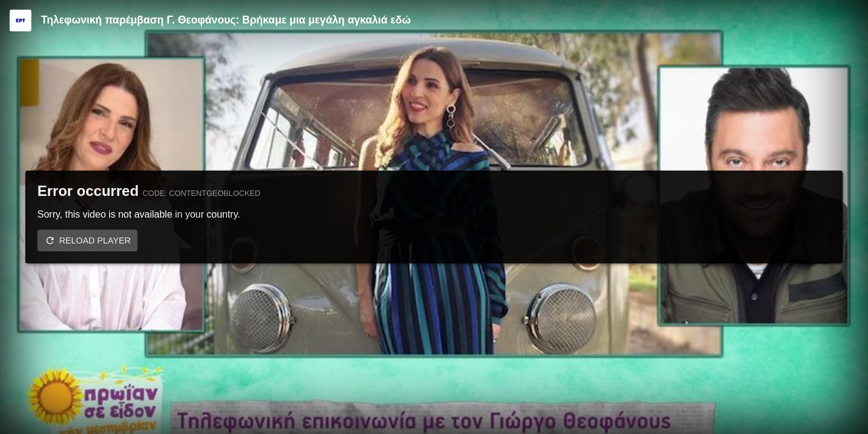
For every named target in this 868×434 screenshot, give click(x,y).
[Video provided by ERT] (20, 20)
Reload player (95, 241)
